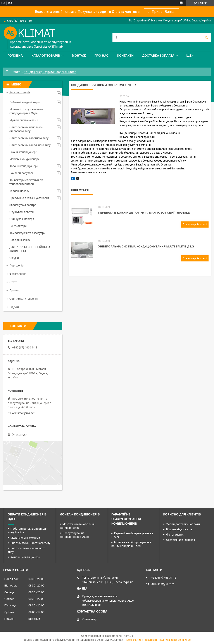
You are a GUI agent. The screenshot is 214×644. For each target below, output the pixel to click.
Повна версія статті (195, 225)
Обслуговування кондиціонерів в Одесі (74, 535)
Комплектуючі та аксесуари (27, 233)
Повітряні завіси (20, 240)
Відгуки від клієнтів (179, 529)
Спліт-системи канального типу (30, 145)
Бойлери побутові (21, 173)
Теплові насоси (19, 191)
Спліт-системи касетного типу (29, 138)
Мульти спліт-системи (24, 120)
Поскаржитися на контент (141, 640)
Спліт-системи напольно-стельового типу (26, 129)
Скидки (14, 258)
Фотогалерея (18, 274)
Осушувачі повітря (22, 212)
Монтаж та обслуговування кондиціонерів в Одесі (131, 544)
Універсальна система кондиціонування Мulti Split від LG (146, 246)
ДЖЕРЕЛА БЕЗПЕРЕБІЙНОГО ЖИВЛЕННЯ (30, 249)
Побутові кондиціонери (24, 102)
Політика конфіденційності (176, 640)
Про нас (102, 56)
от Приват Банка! (161, 12)
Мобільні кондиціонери (24, 159)
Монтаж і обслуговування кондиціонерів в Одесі (26, 111)
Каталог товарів (46, 56)
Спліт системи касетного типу (30, 543)
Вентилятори (18, 226)
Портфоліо (16, 265)
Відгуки (14, 307)
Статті (16, 72)
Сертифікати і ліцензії (24, 299)
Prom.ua (128, 636)
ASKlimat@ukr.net (23, 413)
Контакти (125, 56)
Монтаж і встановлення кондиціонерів (77, 526)
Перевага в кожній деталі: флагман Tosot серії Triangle (144, 213)
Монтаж (79, 56)
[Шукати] (206, 38)
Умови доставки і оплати (183, 524)
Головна (15, 56)
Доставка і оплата (158, 56)
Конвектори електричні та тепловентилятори (26, 182)
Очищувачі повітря (22, 219)
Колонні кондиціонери (24, 166)
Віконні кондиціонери (23, 152)
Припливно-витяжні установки (29, 198)
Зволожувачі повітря (23, 205)
